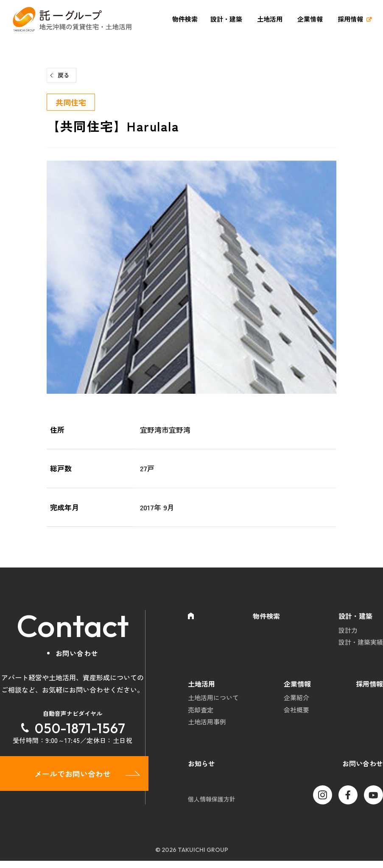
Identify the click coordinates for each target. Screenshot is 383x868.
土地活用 (270, 19)
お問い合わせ (363, 770)
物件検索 (185, 19)
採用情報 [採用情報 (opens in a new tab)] (350, 19)
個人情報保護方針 (212, 806)
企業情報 (310, 19)
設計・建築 (226, 19)
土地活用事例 (207, 728)
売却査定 (201, 715)
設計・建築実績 (361, 644)
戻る (64, 75)
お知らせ (201, 770)
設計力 (348, 631)
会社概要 (296, 715)
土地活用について (213, 701)
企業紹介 (296, 701)
